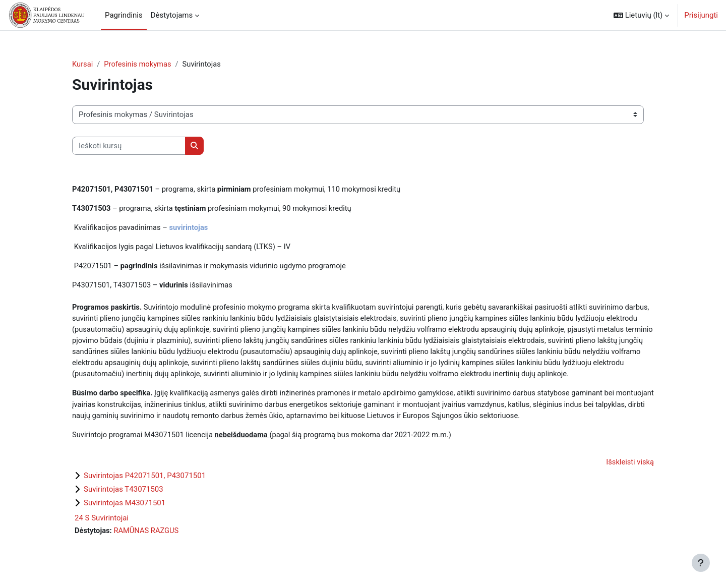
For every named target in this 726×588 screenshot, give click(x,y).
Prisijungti (701, 15)
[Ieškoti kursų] (129, 146)
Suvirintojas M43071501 (125, 507)
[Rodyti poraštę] (701, 563)
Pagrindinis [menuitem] (124, 15)
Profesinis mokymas (139, 64)
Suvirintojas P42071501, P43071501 (145, 480)
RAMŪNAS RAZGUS (148, 535)
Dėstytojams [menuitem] (172, 15)
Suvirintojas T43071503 (124, 494)
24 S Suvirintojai (102, 522)
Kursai (83, 64)
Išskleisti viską (629, 466)
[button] (641, 15)
